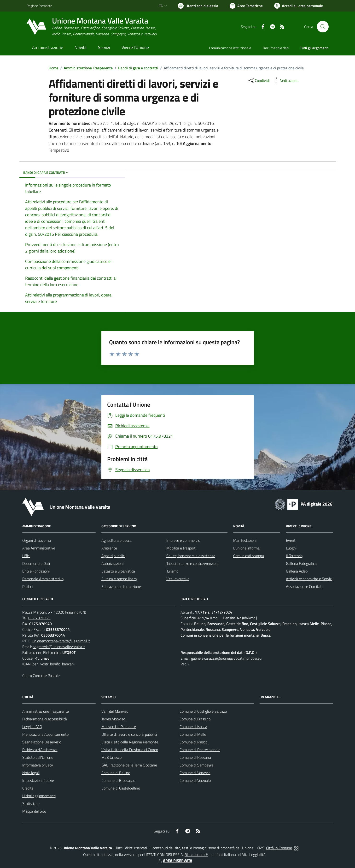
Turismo (172, 571)
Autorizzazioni (112, 563)
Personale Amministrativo (43, 579)
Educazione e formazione (121, 586)
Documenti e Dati (36, 563)
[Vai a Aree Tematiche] (246, 6)
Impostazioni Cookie (38, 780)
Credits (28, 788)
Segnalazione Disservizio (42, 742)
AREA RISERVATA (175, 861)
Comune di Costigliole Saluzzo (203, 711)
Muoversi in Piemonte (119, 727)
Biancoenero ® (196, 855)
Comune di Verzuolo (195, 780)
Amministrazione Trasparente (88, 68)
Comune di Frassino (195, 719)
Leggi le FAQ (32, 727)
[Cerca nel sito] (323, 27)
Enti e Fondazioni (36, 571)
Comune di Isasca (193, 727)
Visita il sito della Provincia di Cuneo (130, 750)
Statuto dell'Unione (38, 757)
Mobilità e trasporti (181, 548)
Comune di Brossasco (118, 780)
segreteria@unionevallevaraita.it (59, 647)
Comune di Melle (193, 734)
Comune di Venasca (195, 773)
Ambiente (109, 548)
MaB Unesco (111, 757)
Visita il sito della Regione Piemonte (130, 742)
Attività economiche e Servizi (309, 579)
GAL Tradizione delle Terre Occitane (129, 765)
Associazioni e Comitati (304, 586)
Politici (27, 586)
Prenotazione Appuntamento (45, 734)
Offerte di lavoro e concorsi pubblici (129, 734)
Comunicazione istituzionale (230, 48)
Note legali (31, 773)
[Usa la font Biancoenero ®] (198, 6)
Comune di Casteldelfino (121, 788)
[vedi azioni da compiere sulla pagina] (285, 80)
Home (53, 68)
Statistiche (31, 803)
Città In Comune (279, 848)
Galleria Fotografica (301, 563)
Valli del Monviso (115, 711)
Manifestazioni (245, 540)
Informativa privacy (38, 765)
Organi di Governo (37, 540)
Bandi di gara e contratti (138, 68)
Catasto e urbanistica (118, 571)
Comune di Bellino (116, 773)
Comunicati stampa (249, 556)
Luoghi (291, 548)
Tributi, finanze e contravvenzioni (192, 563)
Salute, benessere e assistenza (191, 556)
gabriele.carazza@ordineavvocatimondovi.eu (226, 658)
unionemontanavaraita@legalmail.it (61, 641)
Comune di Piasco (193, 742)
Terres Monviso (113, 719)
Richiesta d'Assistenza (40, 750)
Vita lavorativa (178, 579)
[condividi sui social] (258, 80)
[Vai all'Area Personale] (299, 6)
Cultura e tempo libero (119, 579)
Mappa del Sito (34, 811)
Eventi (291, 540)
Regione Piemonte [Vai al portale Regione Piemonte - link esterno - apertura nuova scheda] (39, 6)
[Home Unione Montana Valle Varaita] (92, 27)
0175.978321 (39, 618)
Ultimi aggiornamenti (39, 796)
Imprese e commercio (183, 540)
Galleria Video (297, 571)
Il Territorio (294, 556)
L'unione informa (246, 548)
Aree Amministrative (39, 548)
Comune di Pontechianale (200, 750)
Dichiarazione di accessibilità (45, 719)
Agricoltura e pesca (116, 540)
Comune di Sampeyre (196, 765)
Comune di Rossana (195, 757)
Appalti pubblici (113, 556)
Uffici (26, 556)
